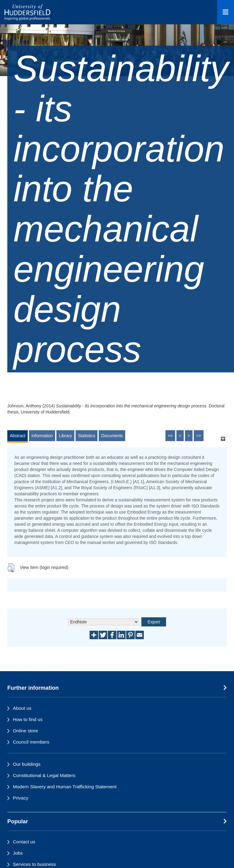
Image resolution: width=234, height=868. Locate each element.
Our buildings (27, 764)
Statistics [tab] (87, 436)
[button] (11, 568)
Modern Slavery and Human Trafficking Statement (65, 787)
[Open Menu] (226, 12)
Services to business (34, 864)
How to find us (28, 719)
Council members (31, 742)
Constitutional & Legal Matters (44, 775)
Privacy (20, 798)
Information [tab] (42, 436)
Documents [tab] (112, 436)
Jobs (18, 853)
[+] (223, 439)
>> (199, 436)
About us (22, 708)
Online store (25, 731)
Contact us (24, 842)
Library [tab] (65, 436)
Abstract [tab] (18, 436)
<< (170, 436)
